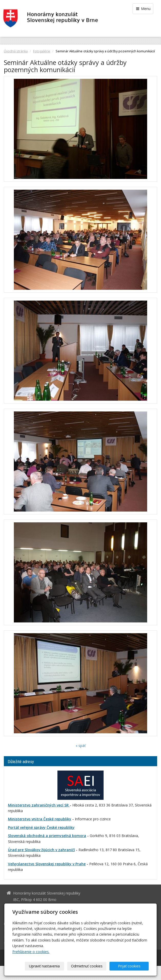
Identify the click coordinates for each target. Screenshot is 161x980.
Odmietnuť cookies (87, 966)
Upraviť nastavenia (45, 966)
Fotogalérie (42, 51)
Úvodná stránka (16, 51)
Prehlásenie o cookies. (31, 952)
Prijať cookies (129, 966)
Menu (143, 9)
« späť (81, 746)
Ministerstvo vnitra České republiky (40, 819)
